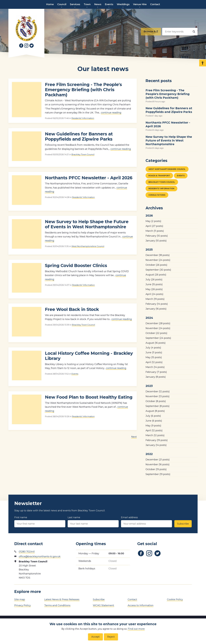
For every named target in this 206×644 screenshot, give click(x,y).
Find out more (136, 629)
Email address (146, 522)
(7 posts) (156, 372)
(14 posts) (157, 304)
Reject (111, 637)
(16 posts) (156, 309)
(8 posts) (156, 377)
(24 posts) (158, 260)
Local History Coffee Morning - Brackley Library (89, 356)
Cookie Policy (175, 599)
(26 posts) (156, 265)
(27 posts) (154, 226)
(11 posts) (155, 231)
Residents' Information (83, 118)
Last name (93, 522)
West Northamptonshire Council (88, 246)
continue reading (111, 113)
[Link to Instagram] (26, 46)
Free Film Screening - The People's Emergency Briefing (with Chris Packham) (83, 90)
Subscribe (183, 524)
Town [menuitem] (87, 4)
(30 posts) (158, 270)
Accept (95, 637)
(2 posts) (153, 221)
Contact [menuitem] (155, 4)
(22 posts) (156, 333)
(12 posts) (154, 362)
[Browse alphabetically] (151, 32)
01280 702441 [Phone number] (27, 552)
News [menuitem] (98, 4)
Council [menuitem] (62, 4)
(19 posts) (155, 299)
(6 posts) (153, 416)
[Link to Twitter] (32, 46)
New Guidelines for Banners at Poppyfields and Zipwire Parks (79, 136)
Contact (132, 599)
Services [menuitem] (75, 4)
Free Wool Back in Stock (72, 309)
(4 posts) (153, 348)
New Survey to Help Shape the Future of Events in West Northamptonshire (87, 224)
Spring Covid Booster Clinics (76, 265)
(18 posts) (158, 255)
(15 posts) (154, 284)
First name (40, 522)
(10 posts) (157, 236)
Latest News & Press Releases (62, 599)
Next (134, 437)
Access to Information (141, 605)
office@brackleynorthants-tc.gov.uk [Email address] (40, 557)
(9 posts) (153, 426)
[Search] (194, 32)
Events (75, 374)
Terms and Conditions (57, 605)
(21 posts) (158, 460)
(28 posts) (158, 323)
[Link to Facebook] (21, 46)
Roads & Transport (159, 176)
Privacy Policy (23, 605)
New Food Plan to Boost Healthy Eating (89, 397)
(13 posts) (158, 396)
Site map (20, 599)
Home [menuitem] (50, 4)
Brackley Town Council (83, 154)
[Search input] (180, 32)
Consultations (157, 195)
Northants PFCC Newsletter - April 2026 (89, 178)
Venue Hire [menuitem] (140, 4)
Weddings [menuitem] (123, 4)
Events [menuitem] (109, 4)
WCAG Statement (103, 605)
